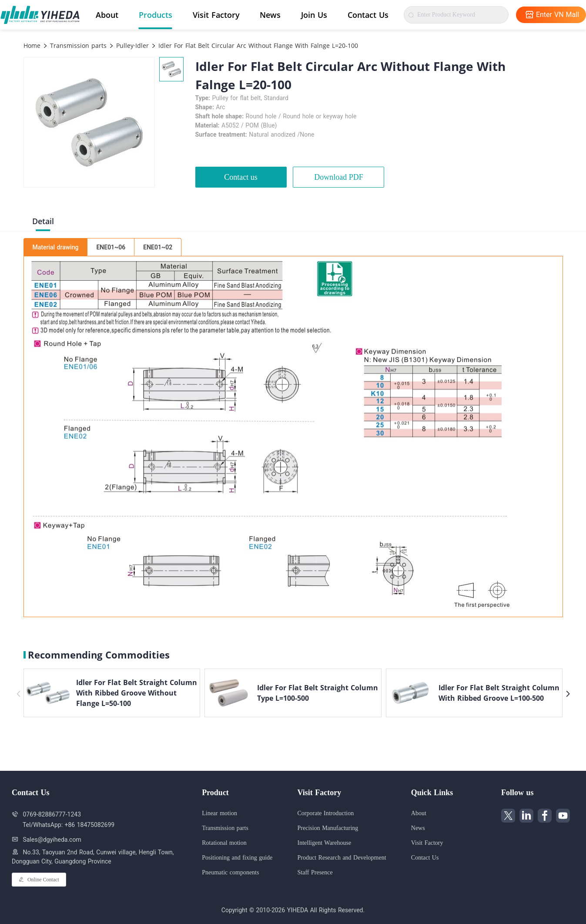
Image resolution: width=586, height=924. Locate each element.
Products (156, 15)
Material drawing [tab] (56, 247)
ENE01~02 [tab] (158, 247)
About (107, 15)
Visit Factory (216, 15)
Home (32, 45)
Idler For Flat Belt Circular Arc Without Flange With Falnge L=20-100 (257, 45)
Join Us (314, 15)
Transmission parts (77, 45)
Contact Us (368, 15)
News (270, 15)
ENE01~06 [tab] (111, 247)
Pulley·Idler (131, 45)
